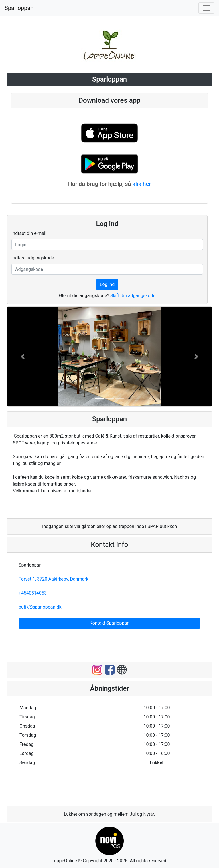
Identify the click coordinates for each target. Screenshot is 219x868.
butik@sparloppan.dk (40, 607)
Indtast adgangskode (33, 258)
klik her (142, 184)
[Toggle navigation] (206, 8)
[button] (23, 357)
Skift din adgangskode (133, 296)
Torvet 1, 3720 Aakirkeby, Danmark (53, 579)
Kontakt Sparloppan (109, 623)
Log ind (107, 284)
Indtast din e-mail (29, 233)
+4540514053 (33, 593)
